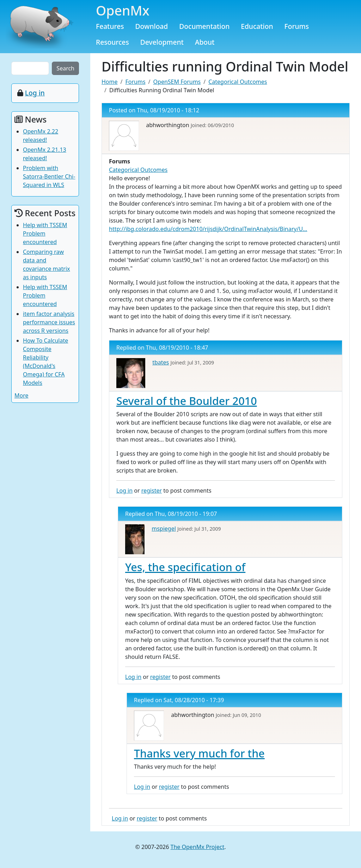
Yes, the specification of (185, 567)
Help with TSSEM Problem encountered (45, 233)
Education (257, 26)
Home (110, 82)
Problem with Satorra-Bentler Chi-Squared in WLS (49, 176)
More (22, 395)
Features (110, 26)
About (205, 42)
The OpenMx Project (198, 847)
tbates (161, 362)
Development (162, 42)
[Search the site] (30, 68)
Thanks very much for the (199, 753)
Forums (297, 26)
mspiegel (164, 529)
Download (152, 26)
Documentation (204, 26)
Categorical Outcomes (238, 82)
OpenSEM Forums (177, 82)
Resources (112, 42)
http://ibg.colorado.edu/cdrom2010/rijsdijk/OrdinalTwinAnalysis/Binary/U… (208, 229)
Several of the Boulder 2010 (187, 401)
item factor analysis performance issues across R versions (49, 322)
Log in (124, 491)
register (152, 491)
